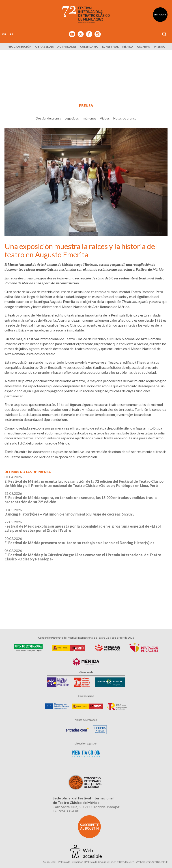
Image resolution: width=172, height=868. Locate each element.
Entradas (160, 15)
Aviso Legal (49, 862)
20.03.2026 (79, 541)
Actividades (67, 47)
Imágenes (89, 118)
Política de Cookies (96, 862)
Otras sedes (44, 47)
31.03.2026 (81, 498)
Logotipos (72, 118)
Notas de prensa (125, 118)
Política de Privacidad (71, 862)
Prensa (159, 47)
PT (12, 34)
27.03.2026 (83, 526)
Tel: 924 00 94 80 (66, 811)
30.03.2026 (69, 512)
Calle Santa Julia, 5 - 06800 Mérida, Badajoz (86, 807)
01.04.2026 (84, 481)
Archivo (144, 47)
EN (4, 34)
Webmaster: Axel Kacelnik (152, 862)
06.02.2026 (83, 555)
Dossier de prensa (48, 118)
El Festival (110, 47)
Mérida (128, 47)
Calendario (89, 47)
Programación (19, 47)
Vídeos (105, 118)
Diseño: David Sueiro (122, 862)
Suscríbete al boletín (89, 827)
